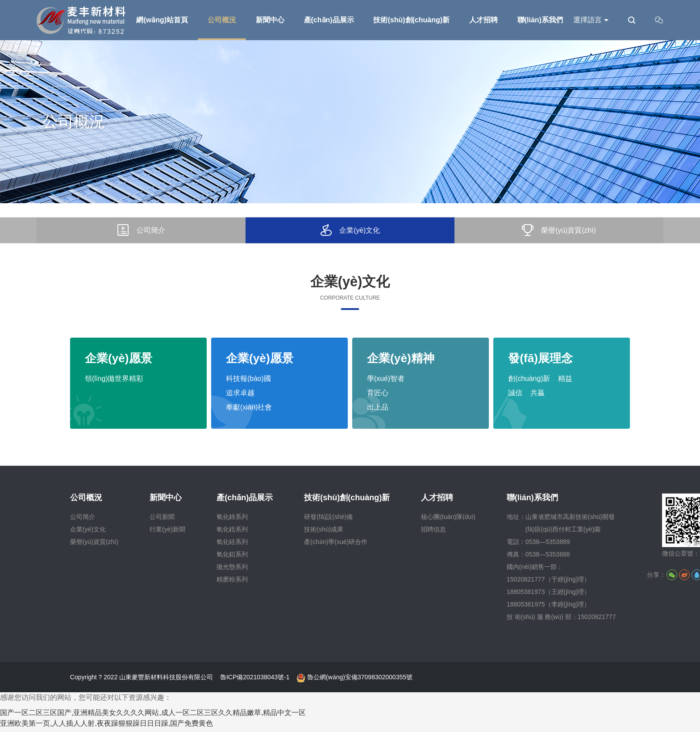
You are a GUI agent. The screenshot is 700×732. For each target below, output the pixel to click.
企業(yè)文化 (88, 532)
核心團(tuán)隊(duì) (448, 520)
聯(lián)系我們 (532, 501)
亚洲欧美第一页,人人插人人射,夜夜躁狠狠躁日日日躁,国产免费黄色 (106, 726)
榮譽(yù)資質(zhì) (94, 545)
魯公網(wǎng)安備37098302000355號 (354, 680)
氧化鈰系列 (232, 520)
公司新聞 (162, 520)
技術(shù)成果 (324, 532)
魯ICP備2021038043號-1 (255, 680)
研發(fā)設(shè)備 (328, 520)
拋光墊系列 (232, 570)
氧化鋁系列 (232, 557)
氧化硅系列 (232, 545)
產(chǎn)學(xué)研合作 (336, 545)
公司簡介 (83, 520)
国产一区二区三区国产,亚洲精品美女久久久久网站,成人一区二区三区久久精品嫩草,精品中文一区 (153, 716)
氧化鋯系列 (232, 532)
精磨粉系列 (232, 582)
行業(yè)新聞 (167, 532)
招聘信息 (433, 532)
